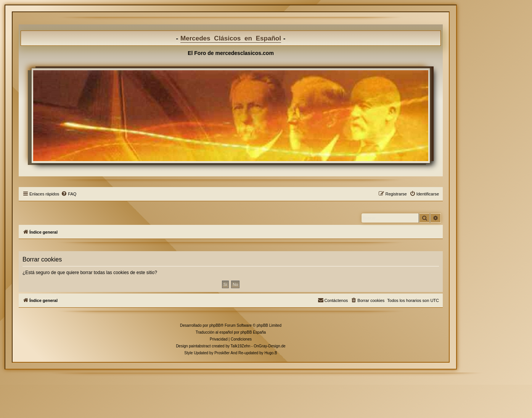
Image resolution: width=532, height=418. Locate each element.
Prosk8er (222, 353)
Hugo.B (271, 353)
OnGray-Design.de (269, 346)
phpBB (215, 325)
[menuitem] (69, 194)
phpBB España (253, 332)
